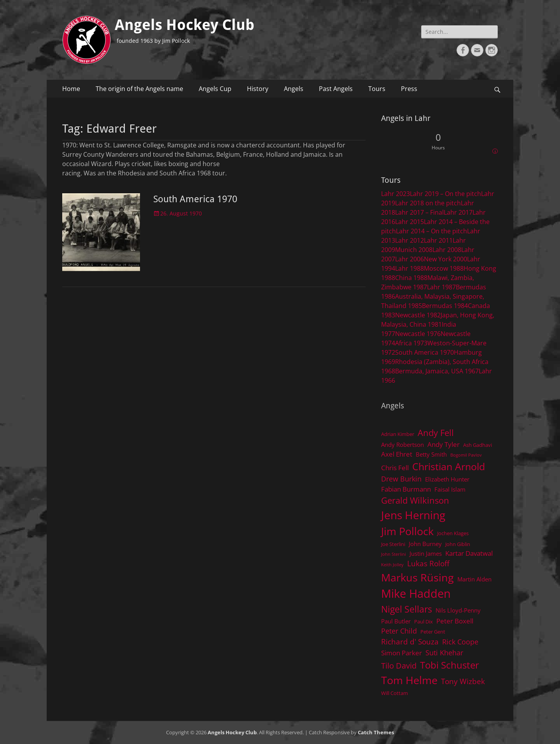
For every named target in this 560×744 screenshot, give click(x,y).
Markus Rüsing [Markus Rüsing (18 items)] (417, 577)
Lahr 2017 (458, 212)
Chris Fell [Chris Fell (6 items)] (395, 468)
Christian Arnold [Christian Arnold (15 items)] (449, 466)
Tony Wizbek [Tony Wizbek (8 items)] (463, 681)
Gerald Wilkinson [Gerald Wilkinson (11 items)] (415, 500)
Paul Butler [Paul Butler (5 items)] (396, 621)
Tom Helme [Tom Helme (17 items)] (409, 680)
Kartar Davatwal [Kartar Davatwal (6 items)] (469, 553)
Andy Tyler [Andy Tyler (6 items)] (444, 444)
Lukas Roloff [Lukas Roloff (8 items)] (428, 563)
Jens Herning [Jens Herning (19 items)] (413, 515)
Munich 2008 (414, 250)
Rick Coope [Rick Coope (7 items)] (460, 642)
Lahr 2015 (409, 222)
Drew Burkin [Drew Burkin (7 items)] (401, 479)
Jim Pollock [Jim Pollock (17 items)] (407, 531)
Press (409, 89)
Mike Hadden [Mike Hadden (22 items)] (416, 593)
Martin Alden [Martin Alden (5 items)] (474, 579)
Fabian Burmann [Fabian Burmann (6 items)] (406, 489)
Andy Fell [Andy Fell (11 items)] (436, 433)
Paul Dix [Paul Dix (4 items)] (423, 621)
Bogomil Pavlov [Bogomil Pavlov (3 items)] (466, 455)
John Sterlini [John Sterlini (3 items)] (394, 554)
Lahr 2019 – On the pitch (445, 194)
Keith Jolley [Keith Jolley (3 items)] (392, 565)
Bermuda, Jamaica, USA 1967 (437, 371)
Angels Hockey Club (185, 25)
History (258, 89)
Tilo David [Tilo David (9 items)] (399, 665)
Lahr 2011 (438, 240)
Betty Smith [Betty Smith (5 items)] (431, 454)
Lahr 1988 (409, 268)
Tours (377, 89)
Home (71, 89)
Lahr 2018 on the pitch (428, 203)
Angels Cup (215, 89)
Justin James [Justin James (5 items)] (426, 553)
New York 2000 (445, 259)
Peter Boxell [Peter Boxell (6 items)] (455, 621)
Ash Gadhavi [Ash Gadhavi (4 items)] (478, 445)
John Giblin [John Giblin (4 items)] (458, 544)
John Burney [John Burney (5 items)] (425, 544)
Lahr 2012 (409, 240)
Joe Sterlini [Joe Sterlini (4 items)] (393, 544)
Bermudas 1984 (445, 306)
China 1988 (411, 278)
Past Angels (336, 89)
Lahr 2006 (409, 259)
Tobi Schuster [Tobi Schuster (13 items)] (450, 665)
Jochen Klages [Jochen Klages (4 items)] (453, 533)
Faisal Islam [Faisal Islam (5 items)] (450, 489)
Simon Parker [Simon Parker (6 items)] (402, 653)
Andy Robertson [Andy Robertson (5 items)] (402, 445)
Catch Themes (376, 732)
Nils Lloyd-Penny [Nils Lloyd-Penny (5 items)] (458, 610)
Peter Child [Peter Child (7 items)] (399, 631)
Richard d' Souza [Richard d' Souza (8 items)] (410, 642)
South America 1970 (195, 199)
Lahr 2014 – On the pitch (431, 231)
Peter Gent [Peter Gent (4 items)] (433, 632)
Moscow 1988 (444, 268)
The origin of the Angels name (139, 89)
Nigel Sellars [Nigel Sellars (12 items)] (407, 609)
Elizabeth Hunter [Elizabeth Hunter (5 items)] (447, 479)
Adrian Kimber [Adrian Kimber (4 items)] (398, 434)
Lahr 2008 (447, 250)
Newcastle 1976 (418, 334)
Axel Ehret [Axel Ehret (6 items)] (397, 454)
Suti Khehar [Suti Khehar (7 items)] (444, 653)
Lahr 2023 (395, 194)
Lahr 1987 (441, 287)
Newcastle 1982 (418, 315)
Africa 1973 (411, 343)
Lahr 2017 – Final (419, 212)
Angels (294, 89)
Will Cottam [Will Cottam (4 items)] (395, 693)
